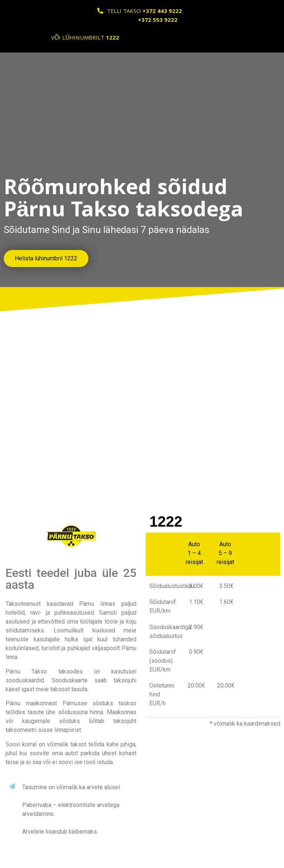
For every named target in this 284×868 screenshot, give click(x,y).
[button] (46, 259)
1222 (166, 521)
